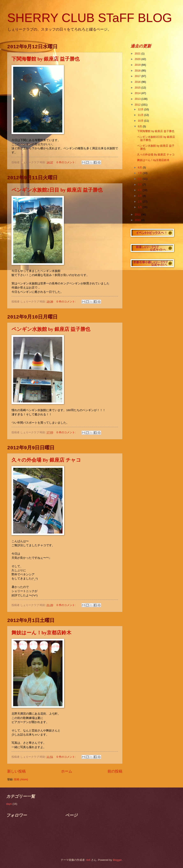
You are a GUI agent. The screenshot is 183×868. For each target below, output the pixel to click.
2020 (138, 59)
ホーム (67, 771)
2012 (138, 105)
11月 (141, 115)
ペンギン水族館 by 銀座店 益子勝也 (51, 329)
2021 (138, 53)
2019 (138, 65)
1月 (140, 207)
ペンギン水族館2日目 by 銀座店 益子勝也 (57, 190)
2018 (138, 71)
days (9, 804)
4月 (140, 190)
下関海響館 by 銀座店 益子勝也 (46, 59)
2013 (138, 99)
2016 (138, 82)
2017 (138, 76)
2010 (138, 220)
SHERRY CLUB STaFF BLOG (90, 18)
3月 (140, 196)
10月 (141, 121)
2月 (140, 202)
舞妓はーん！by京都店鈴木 (41, 633)
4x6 (88, 860)
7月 (140, 173)
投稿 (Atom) (21, 779)
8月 (140, 167)
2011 (138, 214)
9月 (140, 126)
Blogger (117, 860)
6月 (140, 179)
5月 (140, 185)
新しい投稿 (16, 771)
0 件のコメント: (66, 162)
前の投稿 (115, 771)
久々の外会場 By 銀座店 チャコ (46, 460)
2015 (138, 88)
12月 (141, 109)
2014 (138, 93)
